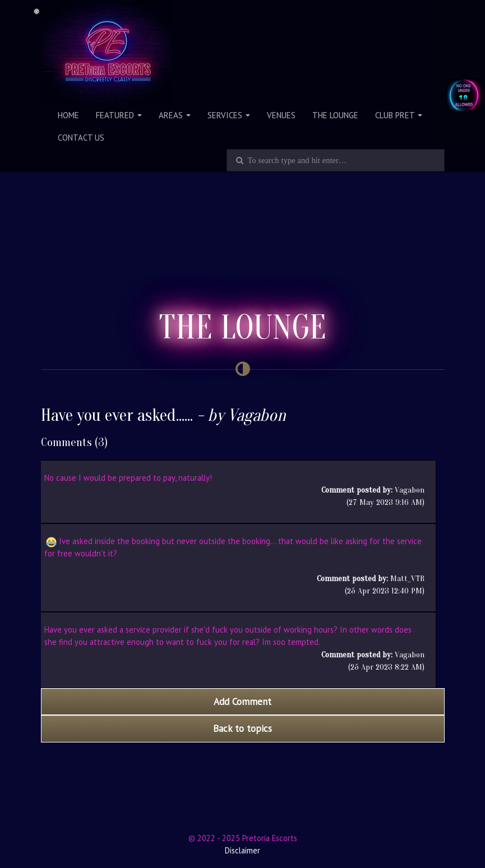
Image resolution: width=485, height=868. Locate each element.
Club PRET (399, 115)
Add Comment (242, 702)
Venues (281, 115)
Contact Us (81, 138)
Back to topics (242, 728)
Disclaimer (242, 850)
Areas (175, 115)
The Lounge (335, 115)
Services (229, 115)
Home (68, 115)
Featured (119, 115)
